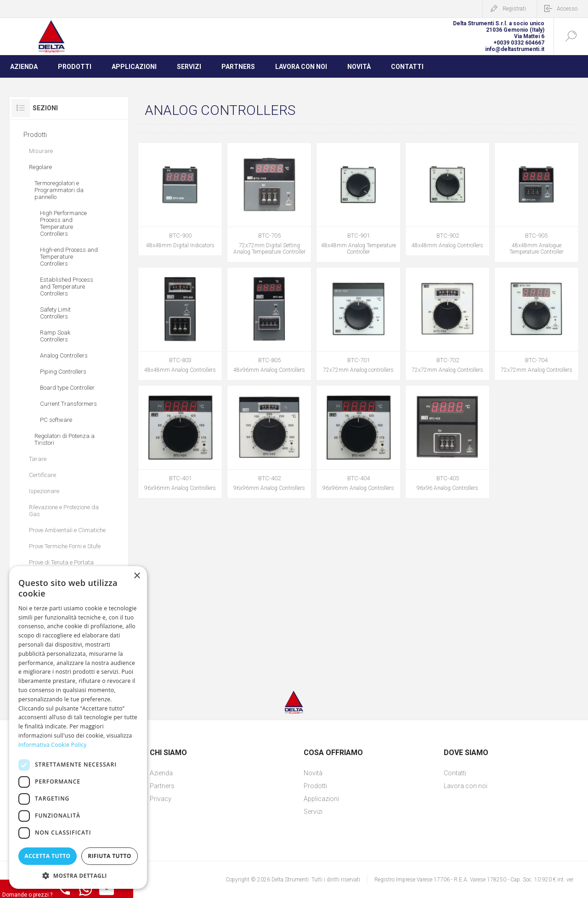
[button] (78, 875)
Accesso (567, 9)
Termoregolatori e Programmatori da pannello (59, 190)
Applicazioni (321, 799)
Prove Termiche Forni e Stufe (65, 546)
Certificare (42, 475)
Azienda (161, 773)
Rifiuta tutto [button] (110, 856)
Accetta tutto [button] (47, 856)
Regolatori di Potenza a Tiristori (65, 439)
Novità (313, 773)
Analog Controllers (64, 355)
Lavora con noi (466, 786)
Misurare (41, 151)
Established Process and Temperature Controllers (67, 287)
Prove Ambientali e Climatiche (67, 530)
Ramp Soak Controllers (55, 336)
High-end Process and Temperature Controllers (69, 257)
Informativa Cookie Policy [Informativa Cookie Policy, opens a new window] (53, 745)
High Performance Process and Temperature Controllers (63, 223)
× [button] (137, 576)
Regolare (40, 167)
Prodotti (35, 135)
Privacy (161, 799)
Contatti (455, 773)
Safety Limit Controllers (55, 313)
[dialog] (78, 727)
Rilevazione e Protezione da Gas (64, 511)
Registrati (514, 9)
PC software (56, 420)
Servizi (313, 812)
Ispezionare (44, 491)
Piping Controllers (63, 372)
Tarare (38, 459)
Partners (162, 786)
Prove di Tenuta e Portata (61, 562)
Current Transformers (68, 404)
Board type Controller (67, 388)
